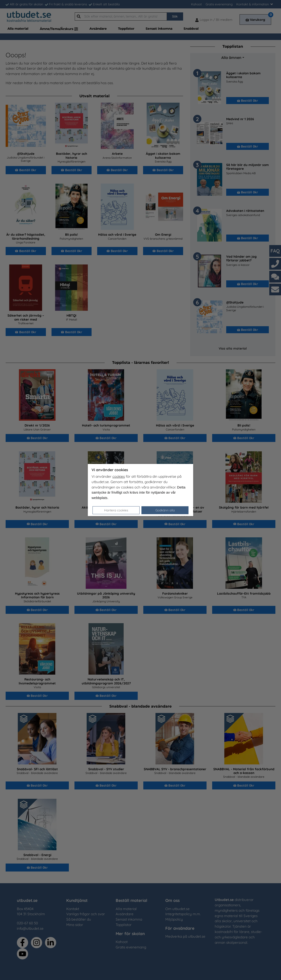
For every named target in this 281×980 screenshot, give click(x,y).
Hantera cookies (116, 510)
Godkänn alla (165, 510)
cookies (119, 476)
